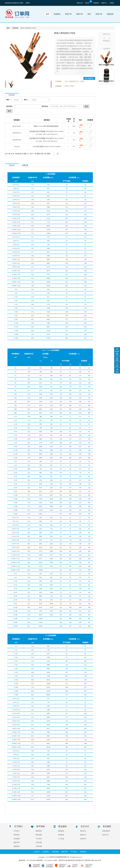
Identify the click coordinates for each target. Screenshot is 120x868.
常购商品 (57, 14)
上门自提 (61, 839)
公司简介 (17, 831)
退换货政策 (106, 831)
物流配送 (61, 831)
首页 (47, 14)
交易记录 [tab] (25, 165)
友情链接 (17, 839)
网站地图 (39, 835)
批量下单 (80, 14)
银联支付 (83, 835)
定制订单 (99, 14)
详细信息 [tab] (12, 165)
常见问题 (39, 842)
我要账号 (17, 846)
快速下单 (68, 14)
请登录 (28, 3)
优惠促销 (110, 14)
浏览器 (112, 3)
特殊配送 (61, 835)
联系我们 (17, 835)
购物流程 (39, 831)
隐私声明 (17, 842)
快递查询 (83, 852)
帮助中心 (104, 3)
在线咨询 (96, 3)
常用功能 (39, 846)
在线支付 (83, 839)
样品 (89, 14)
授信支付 (83, 831)
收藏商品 (89, 78)
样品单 (88, 3)
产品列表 (15, 28)
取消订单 (105, 835)
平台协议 (39, 839)
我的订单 (80, 3)
